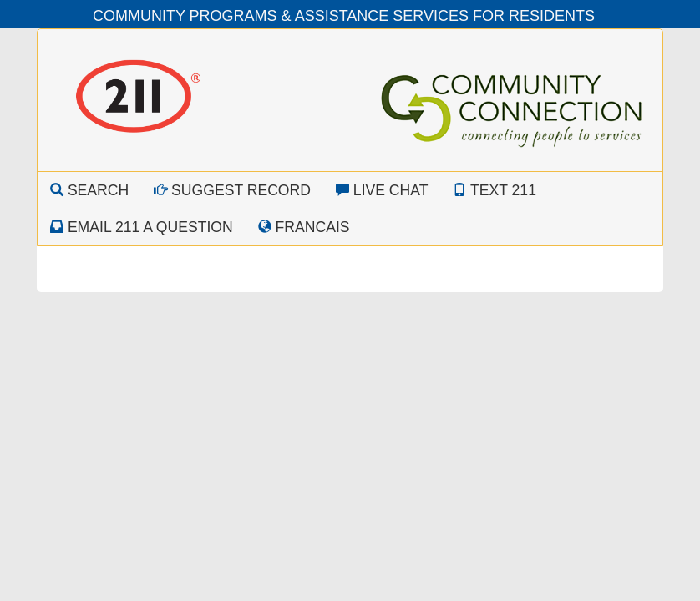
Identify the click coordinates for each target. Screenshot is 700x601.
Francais (304, 227)
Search (89, 190)
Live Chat (382, 190)
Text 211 (494, 190)
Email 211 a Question (142, 227)
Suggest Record (232, 190)
